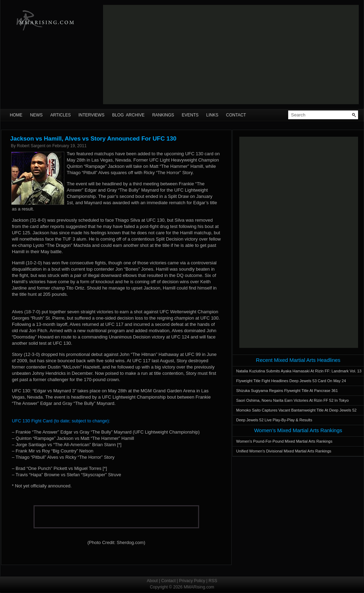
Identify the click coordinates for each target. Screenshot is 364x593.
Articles (60, 115)
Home (16, 115)
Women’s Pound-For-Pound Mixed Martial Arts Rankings (284, 441)
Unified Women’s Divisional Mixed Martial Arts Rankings (284, 451)
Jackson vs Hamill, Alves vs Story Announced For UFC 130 (93, 139)
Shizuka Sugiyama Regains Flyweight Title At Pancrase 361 (287, 391)
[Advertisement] (196, 55)
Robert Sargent (31, 146)
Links (212, 115)
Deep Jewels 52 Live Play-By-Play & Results (274, 420)
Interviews (91, 115)
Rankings (163, 115)
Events (190, 115)
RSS (213, 581)
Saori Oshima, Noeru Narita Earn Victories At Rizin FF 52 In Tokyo (292, 400)
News (36, 115)
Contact (236, 115)
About (152, 581)
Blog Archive (128, 115)
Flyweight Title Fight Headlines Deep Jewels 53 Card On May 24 (291, 381)
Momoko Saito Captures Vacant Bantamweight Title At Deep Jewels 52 (296, 410)
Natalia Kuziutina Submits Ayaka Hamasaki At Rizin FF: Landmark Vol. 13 (299, 371)
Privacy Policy (192, 581)
